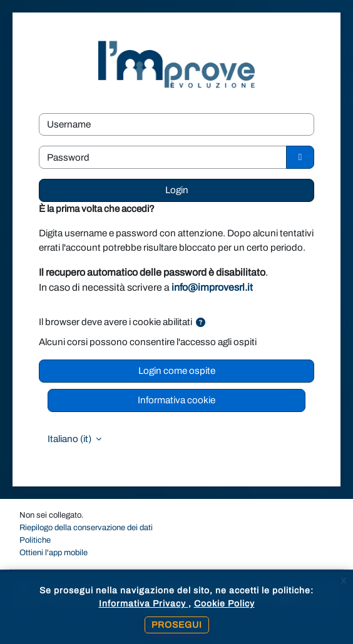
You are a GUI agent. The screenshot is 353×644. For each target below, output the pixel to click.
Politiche (35, 540)
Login (177, 190)
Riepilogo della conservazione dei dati (86, 528)
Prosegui (177, 625)
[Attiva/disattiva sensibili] (300, 157)
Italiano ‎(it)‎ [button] (70, 439)
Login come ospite (177, 371)
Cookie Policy (224, 604)
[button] (201, 323)
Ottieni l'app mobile (54, 553)
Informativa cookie (176, 400)
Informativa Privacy (144, 604)
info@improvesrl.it (212, 287)
